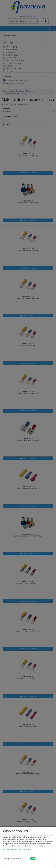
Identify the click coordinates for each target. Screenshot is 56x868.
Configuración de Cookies (13, 859)
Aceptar (33, 859)
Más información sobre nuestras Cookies (17, 849)
